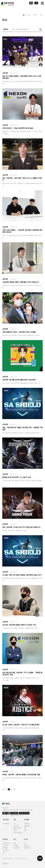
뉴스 (25, 843)
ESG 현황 (16, 848)
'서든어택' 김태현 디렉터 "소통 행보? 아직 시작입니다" (21, 282)
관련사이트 (5, 864)
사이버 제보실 (14, 813)
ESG (15, 839)
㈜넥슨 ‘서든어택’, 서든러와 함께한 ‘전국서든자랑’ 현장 (21, 775)
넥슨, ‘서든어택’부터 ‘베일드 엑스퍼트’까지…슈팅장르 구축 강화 (22, 429)
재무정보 (5, 848)
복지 (25, 828)
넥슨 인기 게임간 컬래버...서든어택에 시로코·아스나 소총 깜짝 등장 (22, 77)
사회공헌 (16, 846)
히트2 (15, 830)
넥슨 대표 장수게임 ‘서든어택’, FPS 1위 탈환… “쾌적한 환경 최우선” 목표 (22, 674)
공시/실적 (6, 850)
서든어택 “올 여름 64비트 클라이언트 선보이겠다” (19, 380)
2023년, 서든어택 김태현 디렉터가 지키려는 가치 (19, 625)
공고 (4, 852)
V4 (14, 824)
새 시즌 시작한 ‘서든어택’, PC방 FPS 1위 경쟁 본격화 (21, 725)
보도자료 (26, 846)
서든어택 (5, 73)
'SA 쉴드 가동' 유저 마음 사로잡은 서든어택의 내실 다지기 (22, 575)
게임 (15, 820)
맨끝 (14, 789)
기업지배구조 (7, 843)
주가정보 (5, 846)
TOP (40, 858)
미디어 (26, 839)
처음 (4, 789)
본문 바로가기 (0, 0)
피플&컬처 (27, 826)
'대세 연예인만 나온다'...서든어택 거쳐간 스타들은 (19, 332)
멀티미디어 (27, 848)
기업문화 (26, 824)
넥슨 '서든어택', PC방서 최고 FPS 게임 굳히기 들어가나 (21, 527)
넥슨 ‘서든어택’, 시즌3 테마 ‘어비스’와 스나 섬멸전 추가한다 (22, 179)
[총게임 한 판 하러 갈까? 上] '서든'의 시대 (17, 477)
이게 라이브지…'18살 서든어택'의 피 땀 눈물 (17, 128)
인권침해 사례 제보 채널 (24, 813)
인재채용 (26, 820)
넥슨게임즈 (6, 820)
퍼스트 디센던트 (18, 833)
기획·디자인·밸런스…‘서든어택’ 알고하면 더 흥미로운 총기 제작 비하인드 (22, 231)
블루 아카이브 (17, 828)
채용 (25, 830)
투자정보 (5, 839)
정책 (15, 843)
